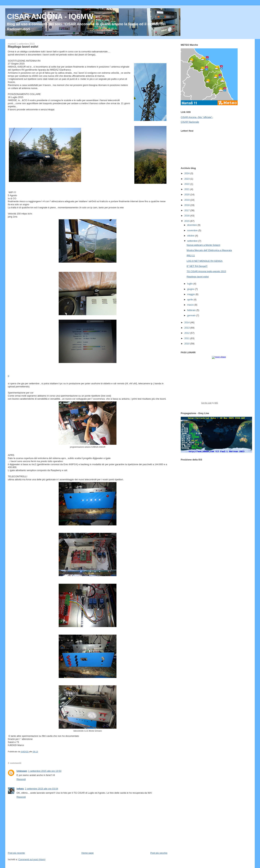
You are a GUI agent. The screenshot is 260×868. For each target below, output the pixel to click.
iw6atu (20, 789)
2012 (187, 333)
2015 (187, 221)
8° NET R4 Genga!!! (197, 266)
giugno (191, 289)
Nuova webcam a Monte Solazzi (203, 245)
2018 (187, 205)
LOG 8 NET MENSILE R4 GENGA (205, 261)
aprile (190, 300)
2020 (187, 194)
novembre (193, 230)
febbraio (192, 310)
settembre (193, 241)
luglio (190, 284)
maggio (191, 294)
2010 (187, 344)
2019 (187, 200)
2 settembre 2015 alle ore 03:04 (42, 789)
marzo (191, 305)
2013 (187, 328)
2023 (187, 179)
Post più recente (16, 853)
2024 (187, 173)
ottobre (191, 236)
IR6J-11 (191, 255)
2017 (187, 210)
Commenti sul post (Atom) (32, 859)
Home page (87, 853)
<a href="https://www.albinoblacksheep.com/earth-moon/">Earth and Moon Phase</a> (216, 381)
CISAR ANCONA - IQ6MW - (52, 16)
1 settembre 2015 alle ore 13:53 (45, 771)
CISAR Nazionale (190, 122)
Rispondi (21, 779)
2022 (187, 184)
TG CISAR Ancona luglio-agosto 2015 (206, 271)
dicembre (192, 225)
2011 (187, 338)
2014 (187, 322)
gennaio (192, 315)
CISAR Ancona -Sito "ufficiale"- (197, 117)
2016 (187, 216)
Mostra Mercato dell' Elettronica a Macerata (209, 250)
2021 (187, 189)
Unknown (22, 771)
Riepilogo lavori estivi (198, 277)
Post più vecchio (159, 853)
